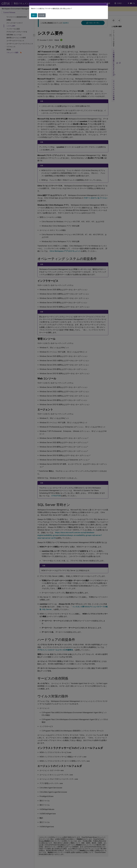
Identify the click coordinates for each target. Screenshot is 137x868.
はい (34, 15)
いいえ (42, 15)
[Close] (107, 4)
